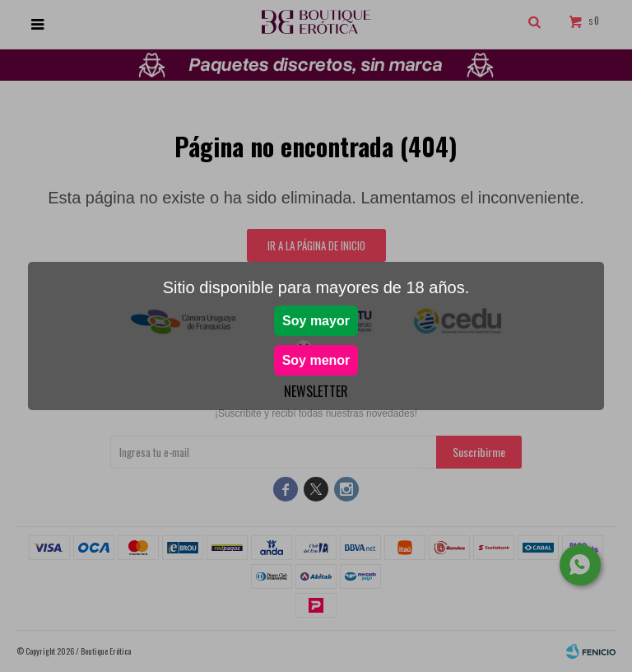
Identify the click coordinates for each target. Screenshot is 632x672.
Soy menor (316, 360)
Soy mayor (316, 321)
